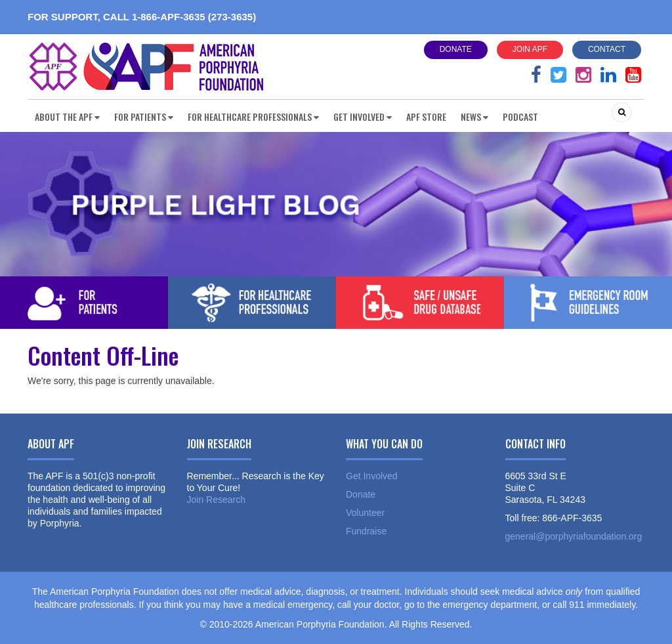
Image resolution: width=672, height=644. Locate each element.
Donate (456, 49)
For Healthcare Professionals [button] (253, 117)
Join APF (530, 49)
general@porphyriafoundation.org (574, 536)
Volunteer (365, 513)
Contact (607, 49)
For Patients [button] (144, 117)
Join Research (217, 500)
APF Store (426, 117)
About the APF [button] (67, 117)
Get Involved (372, 476)
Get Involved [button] (363, 117)
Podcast (520, 117)
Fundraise (366, 531)
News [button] (474, 117)
